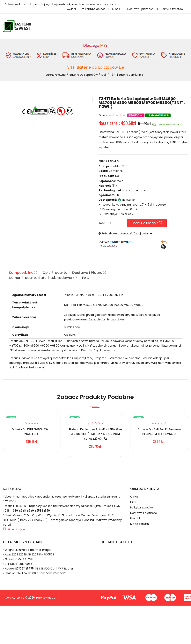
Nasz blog (137, 519)
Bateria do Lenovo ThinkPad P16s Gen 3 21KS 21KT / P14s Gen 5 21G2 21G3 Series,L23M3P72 (95, 434)
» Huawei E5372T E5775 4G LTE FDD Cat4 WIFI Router (38, 569)
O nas (116, 9)
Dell (104, 75)
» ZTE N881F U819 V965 (18, 564)
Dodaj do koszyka (147, 223)
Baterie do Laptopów (84, 75)
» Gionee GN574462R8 (18, 559)
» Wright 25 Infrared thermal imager (27, 550)
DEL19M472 (112, 161)
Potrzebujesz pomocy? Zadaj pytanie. (127, 233)
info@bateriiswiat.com (29, 367)
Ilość (102, 223)
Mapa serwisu (139, 524)
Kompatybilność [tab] (23, 273)
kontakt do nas (93, 9)
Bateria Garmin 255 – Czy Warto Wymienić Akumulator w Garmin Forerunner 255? (58, 515)
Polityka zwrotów (172, 9)
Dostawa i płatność (141, 9)
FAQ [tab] (86, 278)
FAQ (133, 502)
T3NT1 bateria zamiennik (127, 75)
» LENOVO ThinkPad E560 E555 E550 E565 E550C (34, 573)
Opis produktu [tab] (55, 273)
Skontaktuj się (16, 529)
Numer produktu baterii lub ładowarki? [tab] (43, 278)
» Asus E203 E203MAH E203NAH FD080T (29, 554)
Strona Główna (56, 75)
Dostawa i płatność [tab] (89, 273)
